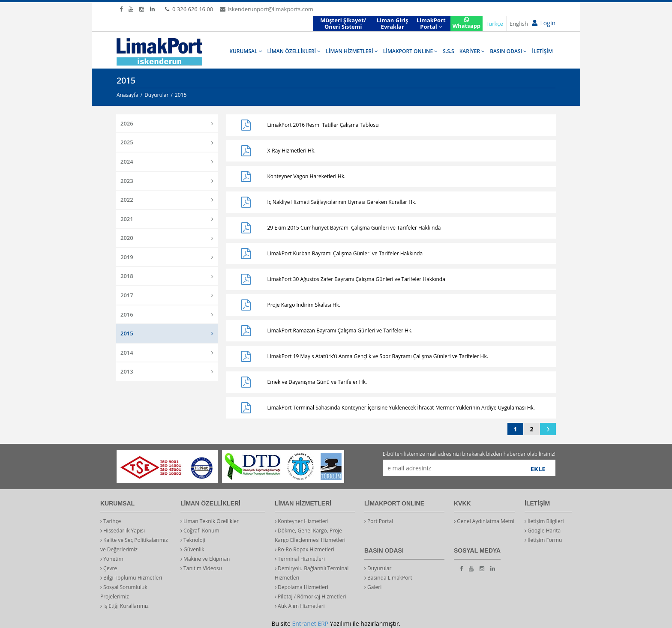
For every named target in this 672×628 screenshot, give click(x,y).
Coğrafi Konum (200, 531)
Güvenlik (192, 549)
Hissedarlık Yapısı (123, 531)
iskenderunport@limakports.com (266, 9)
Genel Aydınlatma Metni (484, 521)
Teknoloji (193, 540)
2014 (167, 353)
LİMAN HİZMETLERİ (352, 51)
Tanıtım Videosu (201, 568)
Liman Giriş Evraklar (393, 24)
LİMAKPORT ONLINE (410, 51)
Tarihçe (111, 521)
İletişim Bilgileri (544, 521)
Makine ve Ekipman (205, 559)
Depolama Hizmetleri (301, 587)
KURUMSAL (246, 51)
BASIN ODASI (508, 51)
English (519, 24)
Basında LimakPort (388, 578)
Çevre (109, 568)
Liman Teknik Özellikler (210, 521)
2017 (167, 295)
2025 (167, 142)
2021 (167, 219)
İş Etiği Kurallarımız (124, 606)
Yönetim (112, 559)
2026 (167, 123)
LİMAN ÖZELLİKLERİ (294, 51)
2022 (167, 200)
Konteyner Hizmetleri (302, 521)
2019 (167, 257)
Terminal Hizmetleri (300, 559)
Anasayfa (127, 95)
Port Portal (379, 521)
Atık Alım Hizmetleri (300, 606)
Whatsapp (466, 23)
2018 (167, 276)
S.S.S (448, 51)
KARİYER (472, 51)
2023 (167, 181)
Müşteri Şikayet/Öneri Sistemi (343, 24)
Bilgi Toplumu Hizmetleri (131, 578)
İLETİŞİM (542, 51)
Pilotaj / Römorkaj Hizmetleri (310, 597)
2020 (167, 238)
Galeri (373, 587)
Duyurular (378, 568)
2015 (167, 333)
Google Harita (543, 531)
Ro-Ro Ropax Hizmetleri (304, 549)
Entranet (304, 624)
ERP (323, 624)
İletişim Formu (543, 540)
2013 (167, 371)
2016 (167, 314)
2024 (167, 161)
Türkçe (494, 24)
